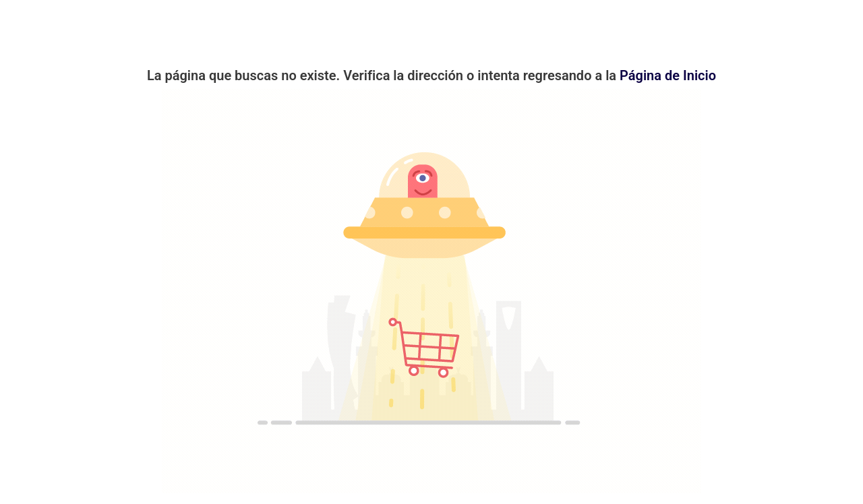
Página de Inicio (668, 75)
